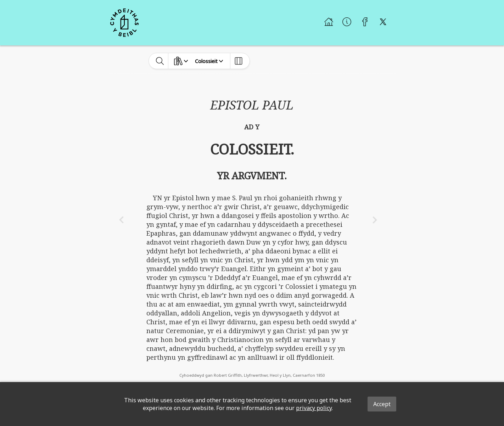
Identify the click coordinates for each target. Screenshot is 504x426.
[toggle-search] (160, 61)
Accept (382, 404)
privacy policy (314, 408)
